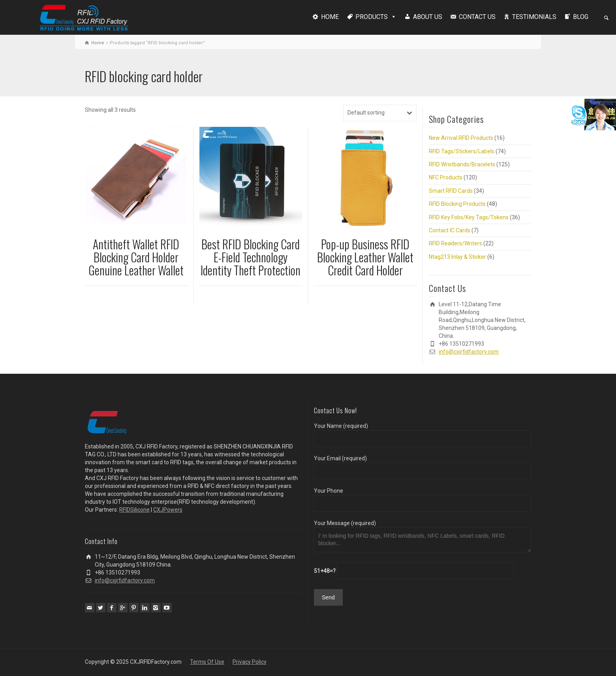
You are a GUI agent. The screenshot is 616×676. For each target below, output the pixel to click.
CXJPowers (168, 510)
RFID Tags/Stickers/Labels (462, 151)
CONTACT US (477, 17)
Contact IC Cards (450, 230)
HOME (330, 17)
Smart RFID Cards (451, 191)
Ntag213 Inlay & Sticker (457, 257)
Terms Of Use (207, 662)
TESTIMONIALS (534, 17)
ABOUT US (428, 17)
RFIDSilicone (134, 510)
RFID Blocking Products (457, 204)
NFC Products (446, 177)
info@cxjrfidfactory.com (469, 352)
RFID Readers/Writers (455, 243)
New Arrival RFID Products (461, 138)
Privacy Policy (250, 662)
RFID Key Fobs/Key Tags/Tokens (469, 217)
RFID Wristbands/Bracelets (462, 164)
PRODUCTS (372, 17)
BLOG (581, 17)
